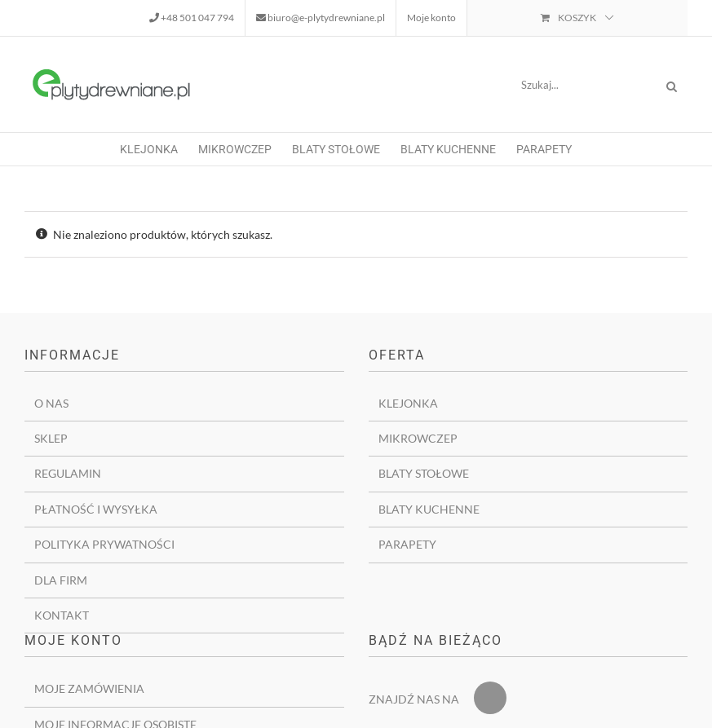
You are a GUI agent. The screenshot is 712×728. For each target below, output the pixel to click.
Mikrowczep (418, 438)
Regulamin (68, 473)
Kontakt (62, 615)
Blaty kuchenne (429, 509)
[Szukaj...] (582, 85)
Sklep (51, 438)
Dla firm (61, 580)
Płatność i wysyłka (96, 509)
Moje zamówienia (89, 688)
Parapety (407, 544)
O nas (51, 403)
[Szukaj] (671, 85)
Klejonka (408, 403)
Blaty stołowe (424, 473)
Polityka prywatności (104, 544)
